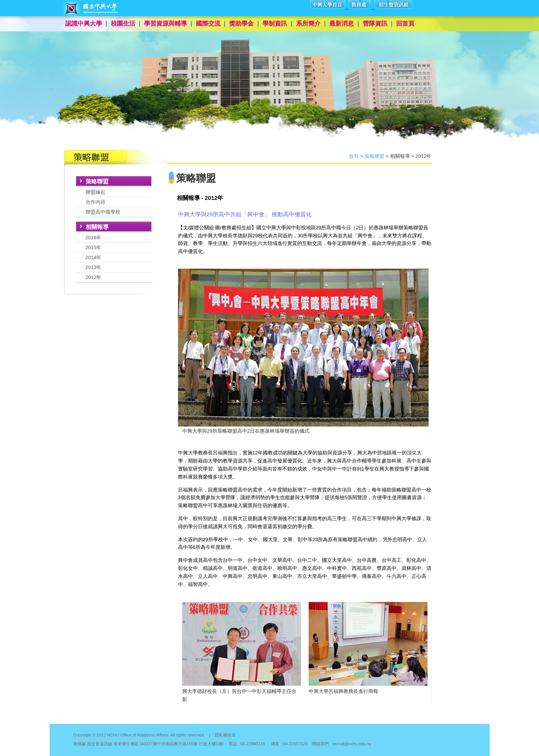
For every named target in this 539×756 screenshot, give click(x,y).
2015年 (94, 247)
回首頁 (405, 24)
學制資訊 (275, 24)
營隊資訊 (375, 24)
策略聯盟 (374, 156)
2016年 (94, 238)
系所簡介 (308, 24)
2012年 (94, 277)
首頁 (354, 156)
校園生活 (123, 24)
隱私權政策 (225, 735)
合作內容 (95, 202)
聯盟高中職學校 (103, 212)
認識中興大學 (84, 24)
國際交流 (208, 24)
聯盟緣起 (95, 192)
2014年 (94, 257)
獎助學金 (241, 24)
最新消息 (342, 24)
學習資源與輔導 (165, 24)
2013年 (94, 267)
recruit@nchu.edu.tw (352, 744)
